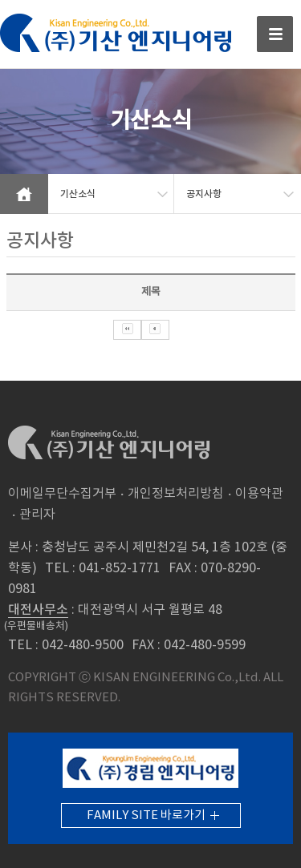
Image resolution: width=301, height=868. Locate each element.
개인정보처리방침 (176, 494)
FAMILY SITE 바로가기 (146, 816)
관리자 (37, 515)
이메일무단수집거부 (62, 494)
